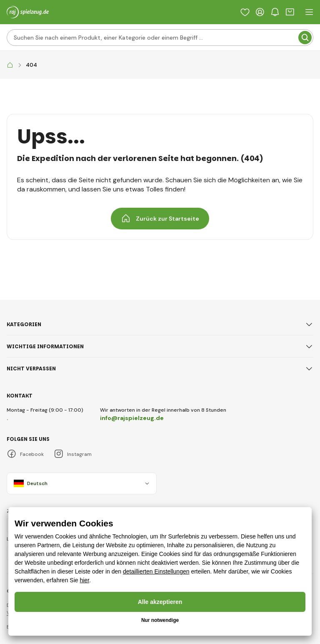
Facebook (25, 454)
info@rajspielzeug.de (132, 418)
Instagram (73, 454)
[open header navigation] (309, 12)
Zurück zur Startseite (160, 219)
